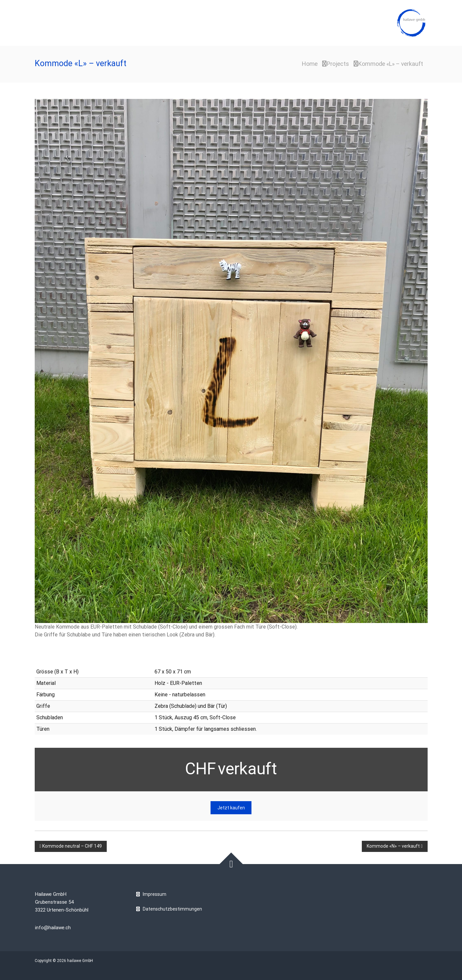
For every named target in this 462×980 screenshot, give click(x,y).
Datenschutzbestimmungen (172, 909)
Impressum (155, 894)
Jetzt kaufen (231, 808)
